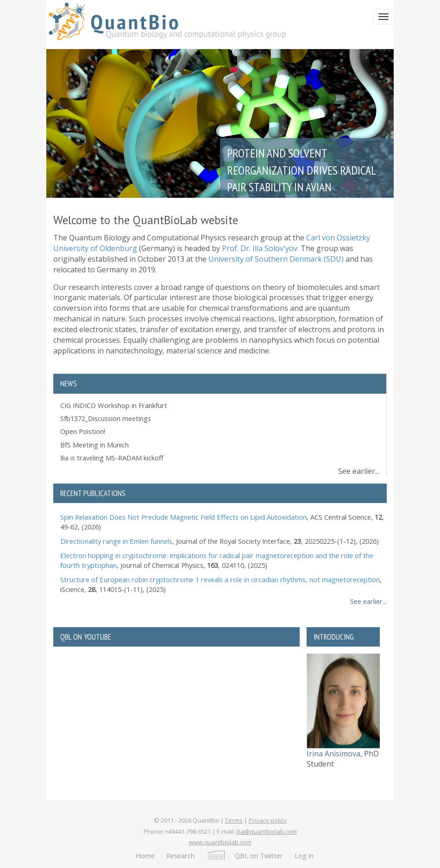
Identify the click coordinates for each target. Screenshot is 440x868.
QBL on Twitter (259, 855)
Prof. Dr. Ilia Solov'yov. (260, 248)
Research (180, 855)
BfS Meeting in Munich (94, 445)
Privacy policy (268, 820)
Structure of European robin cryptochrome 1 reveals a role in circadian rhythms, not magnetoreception (220, 579)
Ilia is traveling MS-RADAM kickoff (112, 458)
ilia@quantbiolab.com (267, 831)
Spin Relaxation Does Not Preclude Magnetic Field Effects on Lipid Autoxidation (183, 517)
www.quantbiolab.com (220, 842)
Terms (234, 820)
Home (145, 855)
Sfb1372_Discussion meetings (106, 418)
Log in (304, 855)
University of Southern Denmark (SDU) (276, 259)
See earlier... (359, 471)
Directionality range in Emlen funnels (116, 541)
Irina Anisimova (333, 754)
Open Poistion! (83, 431)
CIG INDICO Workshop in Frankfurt (114, 405)
